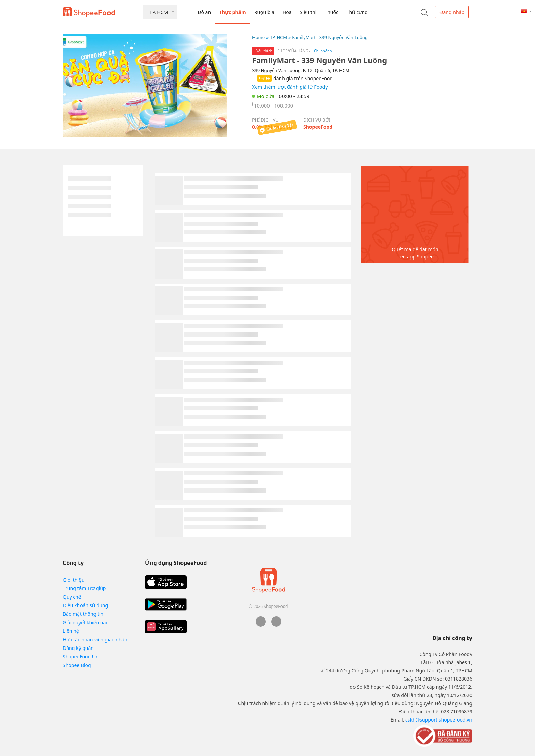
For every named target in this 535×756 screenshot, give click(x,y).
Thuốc (331, 12)
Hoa (287, 12)
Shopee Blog (77, 665)
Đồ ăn (204, 12)
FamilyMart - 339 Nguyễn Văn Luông (330, 37)
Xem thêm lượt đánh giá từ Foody (290, 87)
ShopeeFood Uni (81, 657)
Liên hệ (71, 631)
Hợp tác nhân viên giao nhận (95, 639)
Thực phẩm (233, 12)
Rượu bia (264, 12)
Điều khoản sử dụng (85, 605)
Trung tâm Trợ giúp (84, 588)
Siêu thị (308, 12)
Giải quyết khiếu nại (85, 622)
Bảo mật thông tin (83, 614)
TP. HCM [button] (159, 12)
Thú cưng (357, 12)
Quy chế (72, 597)
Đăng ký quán (78, 648)
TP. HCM (278, 37)
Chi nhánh (323, 51)
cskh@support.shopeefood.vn (439, 720)
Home (258, 37)
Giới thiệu (74, 580)
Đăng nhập (452, 12)
